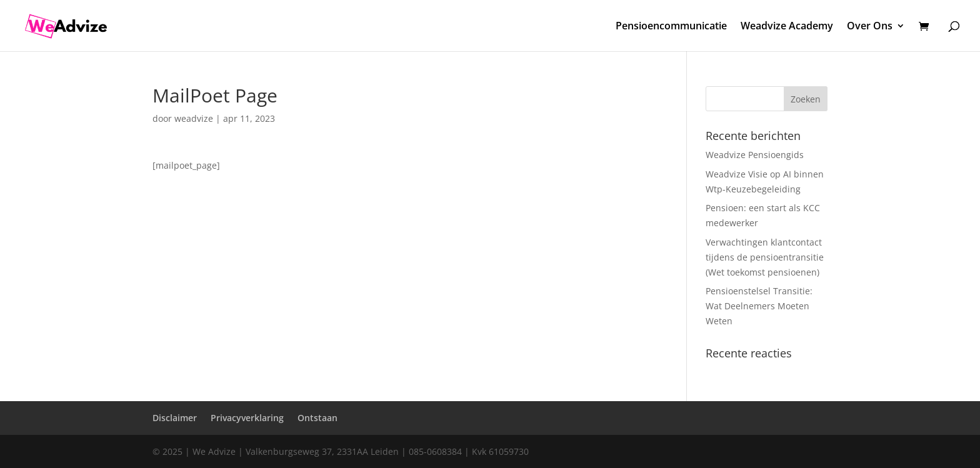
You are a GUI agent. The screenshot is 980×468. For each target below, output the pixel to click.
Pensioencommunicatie (671, 27)
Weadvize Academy (787, 27)
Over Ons (870, 27)
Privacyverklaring (247, 418)
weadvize (194, 118)
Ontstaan (317, 418)
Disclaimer (175, 418)
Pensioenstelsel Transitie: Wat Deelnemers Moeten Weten (759, 306)
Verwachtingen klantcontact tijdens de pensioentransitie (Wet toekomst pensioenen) (765, 257)
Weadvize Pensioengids (755, 155)
